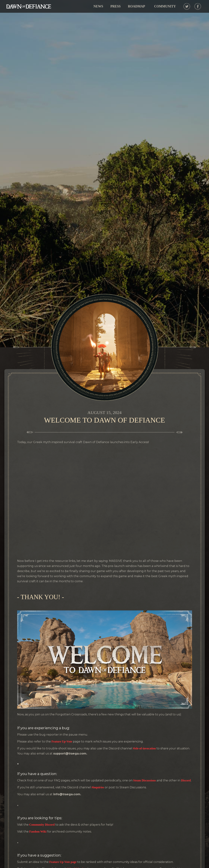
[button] (165, 6)
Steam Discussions (145, 780)
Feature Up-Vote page (63, 862)
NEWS (98, 6)
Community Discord (42, 825)
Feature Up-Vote (62, 741)
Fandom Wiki (38, 832)
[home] (29, 6)
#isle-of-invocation (144, 748)
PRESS (116, 6)
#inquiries (98, 787)
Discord (186, 780)
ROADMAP (136, 6)
